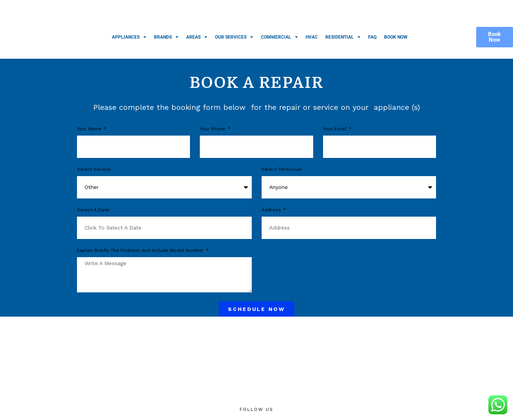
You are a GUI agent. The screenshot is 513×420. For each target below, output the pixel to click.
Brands (166, 37)
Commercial (279, 37)
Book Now (396, 37)
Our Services (234, 37)
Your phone (213, 129)
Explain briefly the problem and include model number (141, 251)
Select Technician (282, 169)
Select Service (94, 169)
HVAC (312, 37)
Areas (197, 37)
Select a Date (93, 210)
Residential (343, 37)
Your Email (336, 129)
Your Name (90, 129)
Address (272, 210)
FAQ (372, 37)
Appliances (129, 37)
